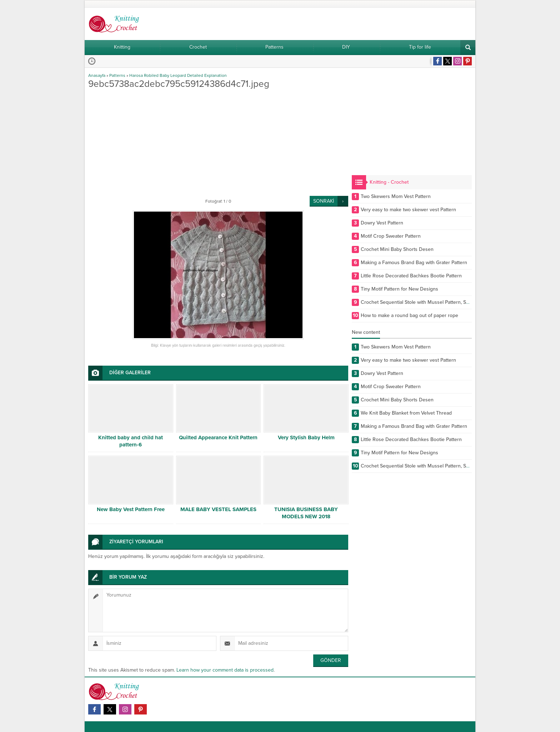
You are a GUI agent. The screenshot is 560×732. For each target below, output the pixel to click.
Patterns (117, 75)
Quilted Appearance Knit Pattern (218, 437)
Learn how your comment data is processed (225, 670)
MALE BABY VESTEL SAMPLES (218, 509)
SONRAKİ (324, 201)
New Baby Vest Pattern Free (131, 509)
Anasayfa (97, 75)
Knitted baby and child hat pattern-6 (131, 441)
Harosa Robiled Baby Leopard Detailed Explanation (178, 75)
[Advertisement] (218, 142)
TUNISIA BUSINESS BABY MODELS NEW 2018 (306, 513)
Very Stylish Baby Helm (306, 437)
